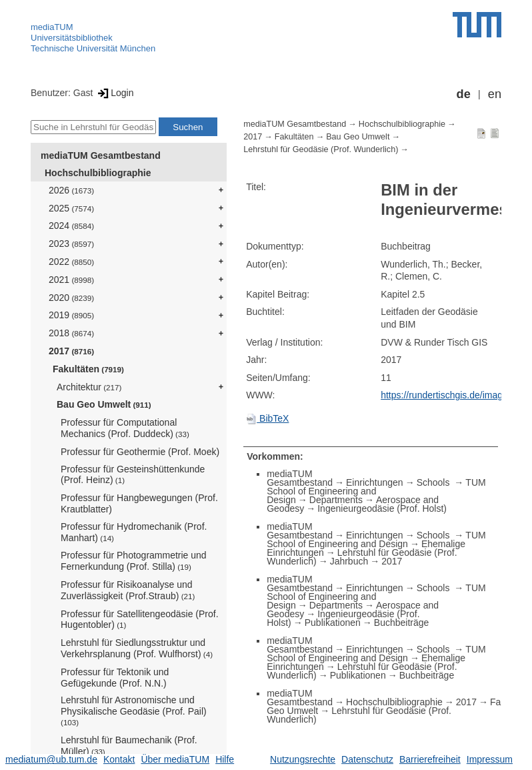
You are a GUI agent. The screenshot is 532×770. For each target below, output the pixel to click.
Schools (435, 482)
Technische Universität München (93, 48)
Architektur (89, 387)
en (495, 94)
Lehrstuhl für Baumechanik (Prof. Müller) (129, 746)
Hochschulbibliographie (98, 173)
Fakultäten (88, 369)
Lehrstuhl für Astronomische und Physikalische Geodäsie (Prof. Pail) (134, 711)
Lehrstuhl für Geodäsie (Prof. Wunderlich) (321, 149)
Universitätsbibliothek (72, 38)
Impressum (490, 759)
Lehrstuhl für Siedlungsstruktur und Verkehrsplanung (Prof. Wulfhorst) (137, 648)
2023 (71, 244)
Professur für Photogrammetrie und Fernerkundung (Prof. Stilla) (134, 561)
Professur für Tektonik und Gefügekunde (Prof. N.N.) (115, 678)
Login (114, 93)
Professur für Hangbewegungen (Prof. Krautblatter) (139, 503)
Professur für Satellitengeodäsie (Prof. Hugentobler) (140, 620)
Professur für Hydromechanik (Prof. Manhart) (134, 532)
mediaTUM (52, 27)
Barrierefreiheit (430, 759)
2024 (71, 226)
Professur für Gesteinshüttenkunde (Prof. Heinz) (133, 475)
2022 (71, 262)
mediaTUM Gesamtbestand (101, 155)
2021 (71, 280)
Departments (336, 500)
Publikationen (333, 623)
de (464, 94)
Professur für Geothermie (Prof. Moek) (140, 452)
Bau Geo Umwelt (104, 404)
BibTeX (267, 418)
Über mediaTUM (175, 759)
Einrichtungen (375, 482)
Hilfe (225, 759)
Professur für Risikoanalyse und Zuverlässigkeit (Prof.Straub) (128, 590)
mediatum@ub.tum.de (51, 759)
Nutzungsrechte (303, 759)
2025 (71, 208)
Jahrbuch (349, 561)
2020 (71, 298)
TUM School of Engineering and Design (376, 539)
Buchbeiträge (402, 623)
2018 (71, 333)
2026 (71, 190)
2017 (71, 351)
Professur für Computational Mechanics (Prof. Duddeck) (125, 428)
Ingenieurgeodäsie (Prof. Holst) (382, 508)
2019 (71, 315)
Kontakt (119, 759)
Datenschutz (367, 759)
